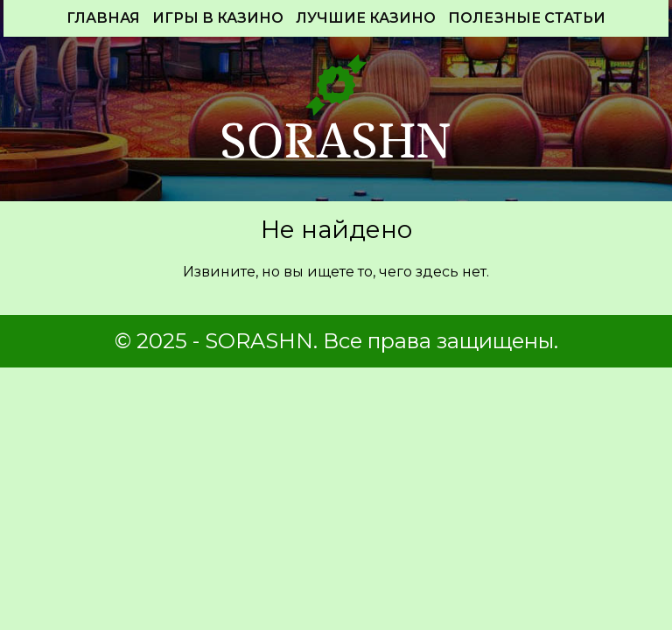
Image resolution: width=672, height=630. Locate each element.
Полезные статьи (527, 18)
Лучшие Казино (366, 18)
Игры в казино (218, 18)
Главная (103, 18)
